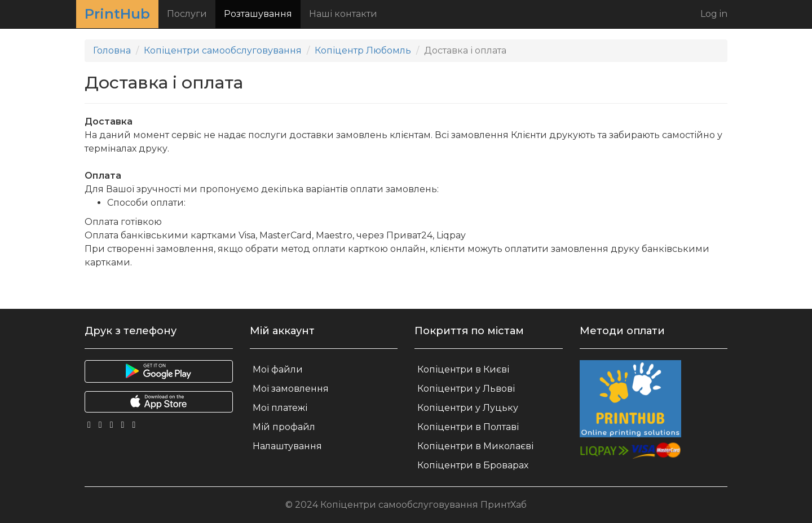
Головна (112, 50)
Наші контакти (343, 14)
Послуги (187, 14)
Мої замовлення (291, 389)
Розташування (258, 14)
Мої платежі (280, 408)
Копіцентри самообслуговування (223, 50)
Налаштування (287, 446)
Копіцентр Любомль (363, 50)
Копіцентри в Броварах (473, 465)
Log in (714, 14)
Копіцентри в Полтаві (468, 427)
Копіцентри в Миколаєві (475, 446)
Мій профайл (284, 427)
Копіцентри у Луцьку (468, 408)
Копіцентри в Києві (463, 369)
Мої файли (278, 369)
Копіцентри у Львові (466, 389)
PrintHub (117, 14)
